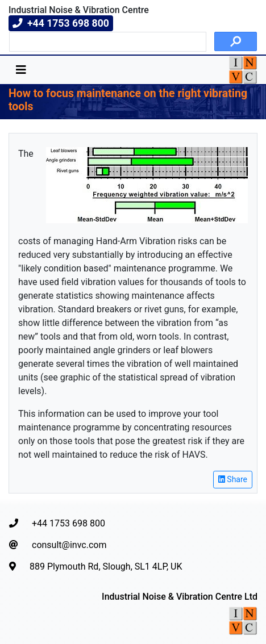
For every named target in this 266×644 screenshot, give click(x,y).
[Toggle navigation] (21, 70)
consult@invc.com (58, 545)
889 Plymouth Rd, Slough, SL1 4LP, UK (96, 566)
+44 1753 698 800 (57, 523)
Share (233, 479)
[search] (107, 42)
